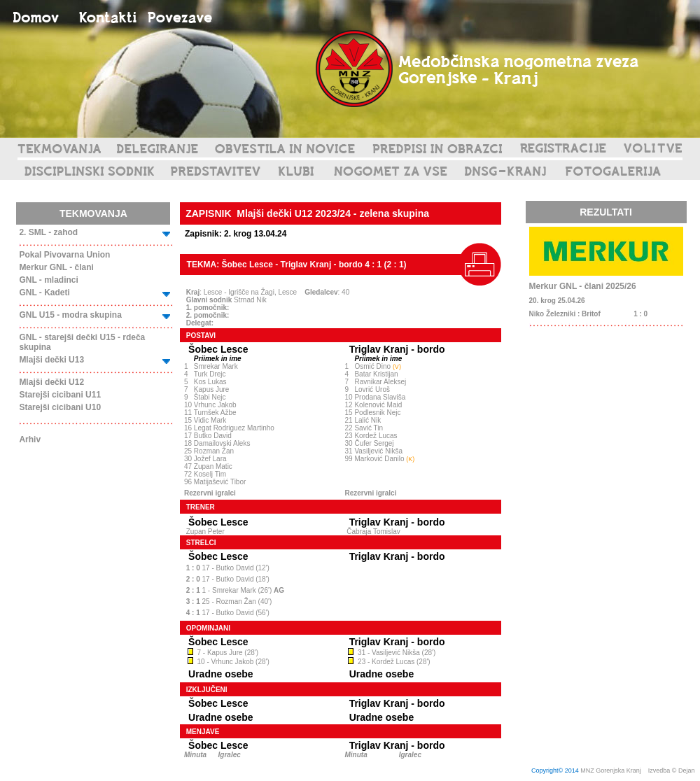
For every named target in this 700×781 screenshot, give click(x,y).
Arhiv (30, 439)
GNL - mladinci (48, 280)
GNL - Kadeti (44, 293)
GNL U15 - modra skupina (70, 315)
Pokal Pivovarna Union (64, 255)
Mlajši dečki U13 (51, 360)
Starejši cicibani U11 (60, 395)
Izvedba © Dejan (672, 771)
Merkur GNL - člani (56, 267)
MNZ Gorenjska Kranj (611, 771)
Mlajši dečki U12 (51, 382)
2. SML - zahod (48, 232)
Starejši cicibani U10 (60, 407)
